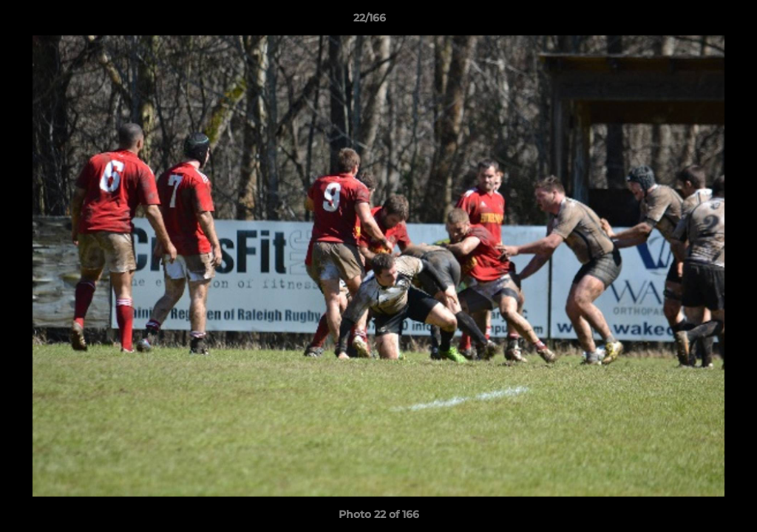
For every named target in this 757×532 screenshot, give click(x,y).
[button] (695, 21)
